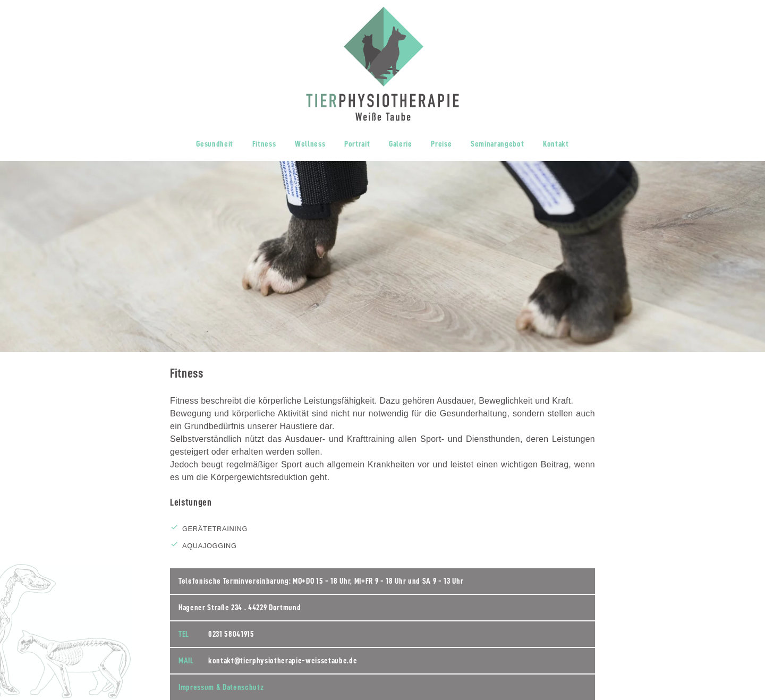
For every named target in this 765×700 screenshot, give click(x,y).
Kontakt (556, 144)
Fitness (264, 144)
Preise (441, 144)
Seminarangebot (497, 144)
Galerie (401, 144)
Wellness (310, 144)
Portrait (357, 144)
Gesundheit (215, 144)
